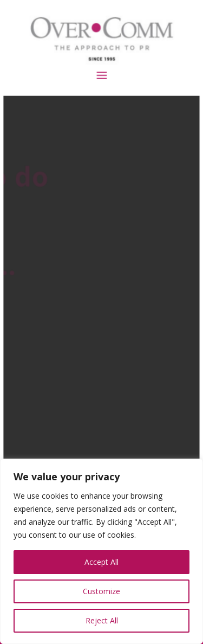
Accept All (101, 562)
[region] (101, 551)
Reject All (102, 620)
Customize (101, 591)
